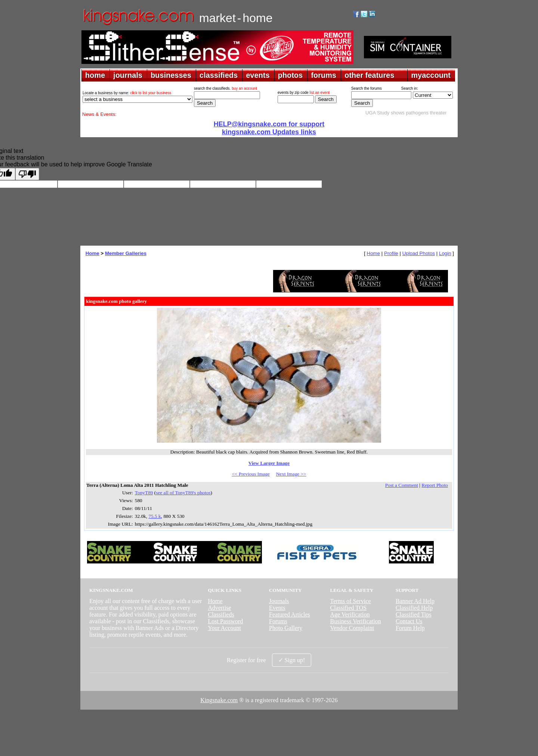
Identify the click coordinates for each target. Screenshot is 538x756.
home (95, 75)
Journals (279, 601)
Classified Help (414, 608)
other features (369, 75)
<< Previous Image (251, 474)
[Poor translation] (27, 174)
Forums (278, 621)
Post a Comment (402, 485)
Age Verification (350, 614)
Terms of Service (351, 601)
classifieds (219, 75)
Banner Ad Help (415, 601)
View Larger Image (269, 463)
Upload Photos (419, 253)
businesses (171, 75)
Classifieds (221, 614)
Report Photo (435, 485)
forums (324, 75)
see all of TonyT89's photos (183, 493)
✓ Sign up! (292, 660)
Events (277, 608)
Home (92, 253)
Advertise (219, 608)
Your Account (224, 628)
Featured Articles (290, 614)
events (258, 75)
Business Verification (356, 621)
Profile (391, 253)
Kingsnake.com (219, 700)
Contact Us (409, 621)
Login (445, 253)
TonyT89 (144, 493)
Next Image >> (291, 474)
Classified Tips (414, 614)
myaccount (431, 75)
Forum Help (410, 628)
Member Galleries (126, 253)
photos (290, 75)
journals (128, 75)
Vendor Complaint (352, 628)
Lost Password (225, 621)
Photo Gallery (286, 628)
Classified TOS (349, 608)
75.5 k (154, 516)
